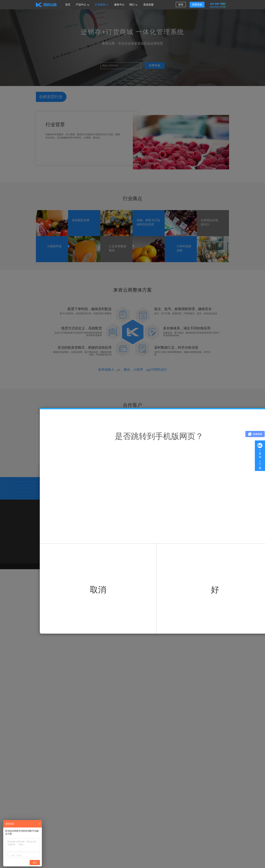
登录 (181, 5)
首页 (68, 5)
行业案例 (102, 5)
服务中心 (119, 5)
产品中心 (83, 5)
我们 (133, 5)
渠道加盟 (148, 5)
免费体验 (197, 5)
